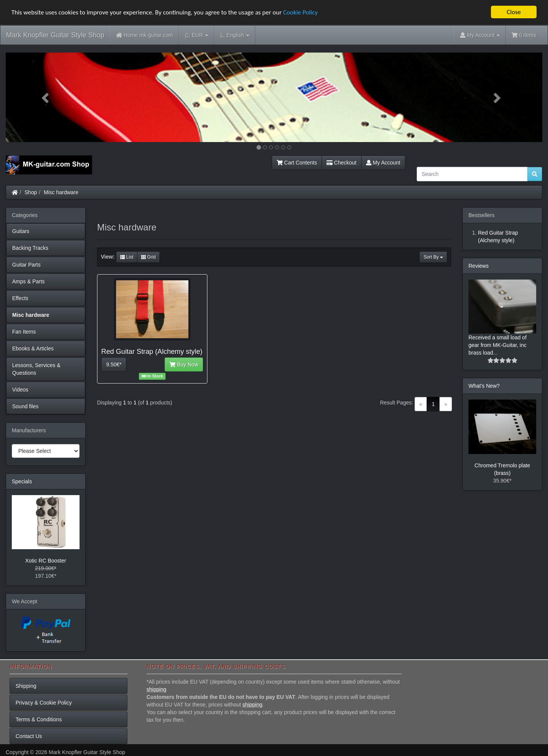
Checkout (342, 163)
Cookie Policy (300, 12)
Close (514, 12)
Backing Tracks (30, 248)
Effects (20, 298)
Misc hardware (61, 192)
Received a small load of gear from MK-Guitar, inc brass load (498, 345)
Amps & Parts (29, 281)
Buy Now (184, 364)
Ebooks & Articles (33, 348)
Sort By (433, 257)
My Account (383, 163)
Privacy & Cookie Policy (44, 703)
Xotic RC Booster (45, 561)
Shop (31, 192)
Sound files (25, 406)
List (127, 257)
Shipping (26, 686)
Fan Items (24, 332)
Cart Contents (297, 163)
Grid (148, 257)
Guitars (21, 231)
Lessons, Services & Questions (36, 369)
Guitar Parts (26, 265)
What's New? (484, 386)
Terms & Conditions (39, 719)
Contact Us (29, 736)
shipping (156, 689)
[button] (46, 97)
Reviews (479, 266)
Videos (20, 390)
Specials (22, 481)
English (235, 35)
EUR (197, 35)
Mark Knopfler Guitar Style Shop (55, 35)
